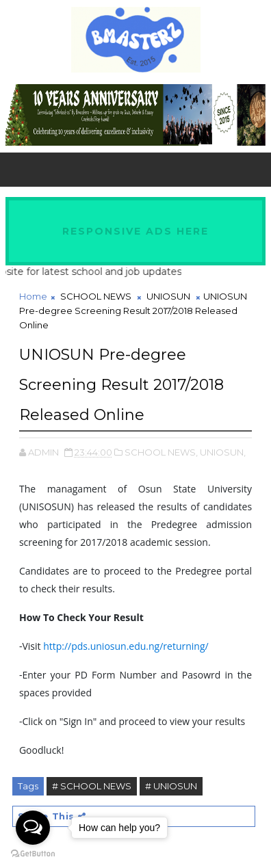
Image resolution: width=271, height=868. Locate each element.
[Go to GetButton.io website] (33, 854)
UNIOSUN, (223, 452)
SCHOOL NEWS (96, 296)
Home (33, 296)
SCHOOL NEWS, (161, 452)
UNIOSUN (168, 296)
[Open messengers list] (33, 828)
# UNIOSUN (171, 786)
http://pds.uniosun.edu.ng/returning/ (126, 646)
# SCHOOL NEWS (92, 786)
